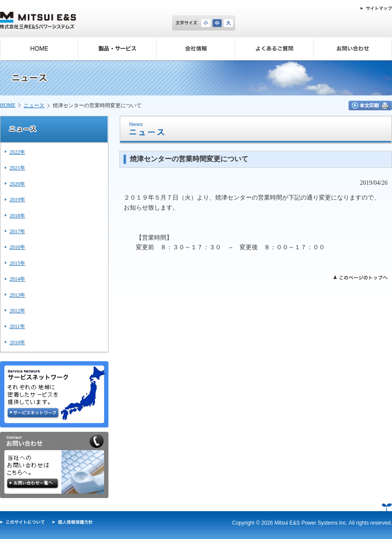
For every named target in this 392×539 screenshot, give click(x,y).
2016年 (17, 247)
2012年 (17, 311)
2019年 (17, 200)
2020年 (17, 184)
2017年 (17, 231)
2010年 (17, 342)
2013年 (17, 295)
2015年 (17, 263)
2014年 (17, 279)
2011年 (17, 326)
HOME (8, 105)
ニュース (34, 105)
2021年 (17, 168)
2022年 (17, 152)
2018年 (17, 216)
